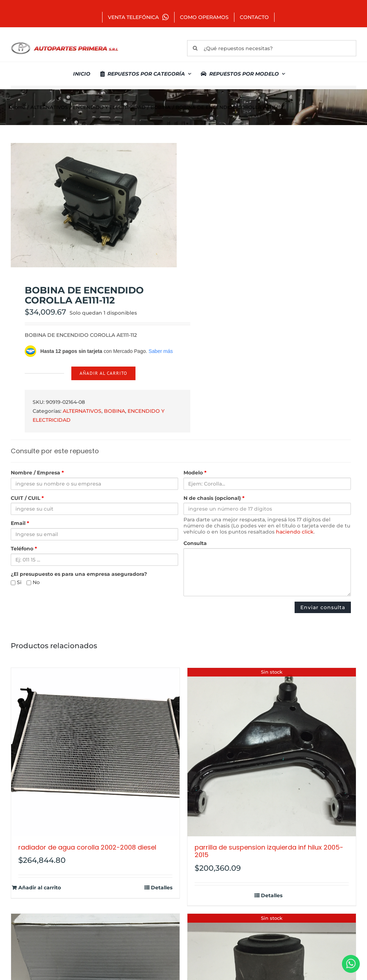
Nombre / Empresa (37, 473)
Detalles (162, 888)
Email (20, 523)
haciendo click (295, 532)
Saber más (161, 351)
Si (16, 582)
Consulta (195, 543)
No (33, 582)
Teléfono (24, 549)
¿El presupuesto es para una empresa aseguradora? (79, 574)
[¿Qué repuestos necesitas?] (272, 48)
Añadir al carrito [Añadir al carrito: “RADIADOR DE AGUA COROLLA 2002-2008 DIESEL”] (40, 888)
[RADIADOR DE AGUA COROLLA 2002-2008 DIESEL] (95, 752)
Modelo (195, 473)
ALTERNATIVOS (82, 411)
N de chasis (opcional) (214, 498)
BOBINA (115, 411)
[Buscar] (195, 48)
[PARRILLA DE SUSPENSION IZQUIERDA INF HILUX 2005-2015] (272, 752)
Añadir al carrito (103, 373)
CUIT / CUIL (27, 498)
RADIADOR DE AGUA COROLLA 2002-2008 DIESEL (87, 847)
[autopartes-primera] (65, 43)
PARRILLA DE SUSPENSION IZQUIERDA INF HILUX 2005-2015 (269, 851)
